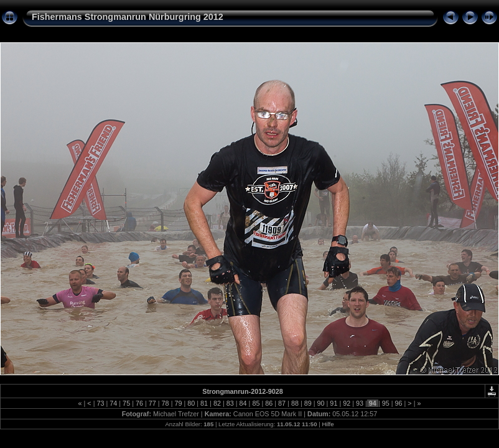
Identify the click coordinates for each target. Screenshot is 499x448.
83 (230, 403)
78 (166, 403)
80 (191, 403)
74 (113, 403)
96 (399, 403)
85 (256, 403)
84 (243, 403)
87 (282, 403)
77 (152, 403)
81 (204, 403)
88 (295, 403)
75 (126, 403)
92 (347, 403)
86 (269, 403)
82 (217, 403)
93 (360, 403)
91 (333, 403)
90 (321, 403)
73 (100, 403)
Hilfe (328, 424)
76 (139, 403)
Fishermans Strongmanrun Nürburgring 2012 (128, 17)
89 (308, 403)
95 (386, 403)
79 (178, 403)
